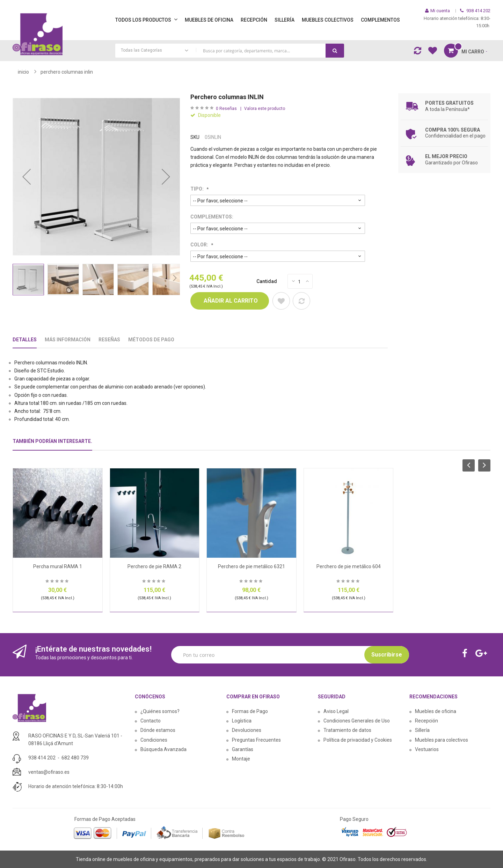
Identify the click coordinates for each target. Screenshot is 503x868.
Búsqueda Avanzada (163, 749)
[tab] (52, 444)
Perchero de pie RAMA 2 (154, 566)
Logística (242, 721)
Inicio (23, 72)
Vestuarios (427, 749)
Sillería (422, 730)
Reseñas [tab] (109, 340)
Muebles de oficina (436, 711)
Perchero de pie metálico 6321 (251, 566)
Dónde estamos (158, 730)
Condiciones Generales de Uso (357, 721)
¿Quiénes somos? (160, 711)
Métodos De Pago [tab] (151, 340)
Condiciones (154, 740)
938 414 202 (42, 758)
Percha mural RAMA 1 (58, 566)
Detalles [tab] (25, 340)
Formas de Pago (250, 711)
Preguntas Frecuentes (256, 740)
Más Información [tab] (68, 340)
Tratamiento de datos (347, 730)
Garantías (243, 749)
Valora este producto (265, 109)
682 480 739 (75, 758)
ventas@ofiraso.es (49, 772)
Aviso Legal (336, 711)
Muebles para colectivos (442, 740)
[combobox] (230, 51)
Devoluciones (247, 730)
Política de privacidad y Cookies (358, 740)
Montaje (241, 759)
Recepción (427, 721)
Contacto (151, 721)
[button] (27, 177)
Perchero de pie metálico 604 (349, 566)
